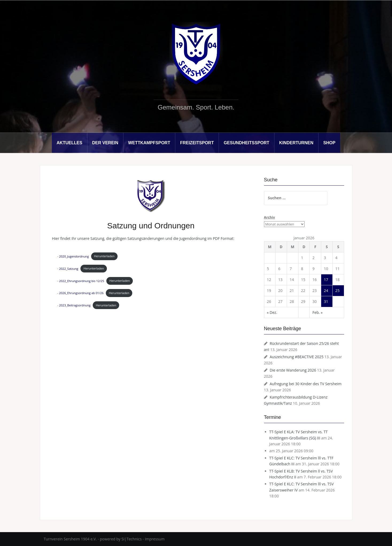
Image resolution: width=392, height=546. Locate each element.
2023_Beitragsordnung (75, 305)
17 (326, 280)
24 (326, 290)
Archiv (269, 217)
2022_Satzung (69, 268)
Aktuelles (69, 143)
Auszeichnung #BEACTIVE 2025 (296, 357)
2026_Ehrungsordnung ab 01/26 (81, 293)
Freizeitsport (197, 143)
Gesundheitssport (247, 143)
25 (337, 290)
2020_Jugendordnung (74, 256)
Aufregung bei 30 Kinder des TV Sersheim (306, 384)
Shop (329, 143)
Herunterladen (104, 256)
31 (326, 301)
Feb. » (317, 312)
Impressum (155, 539)
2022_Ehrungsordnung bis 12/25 (82, 281)
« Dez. (272, 312)
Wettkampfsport (149, 143)
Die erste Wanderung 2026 (293, 370)
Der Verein (105, 143)
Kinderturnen (296, 143)
